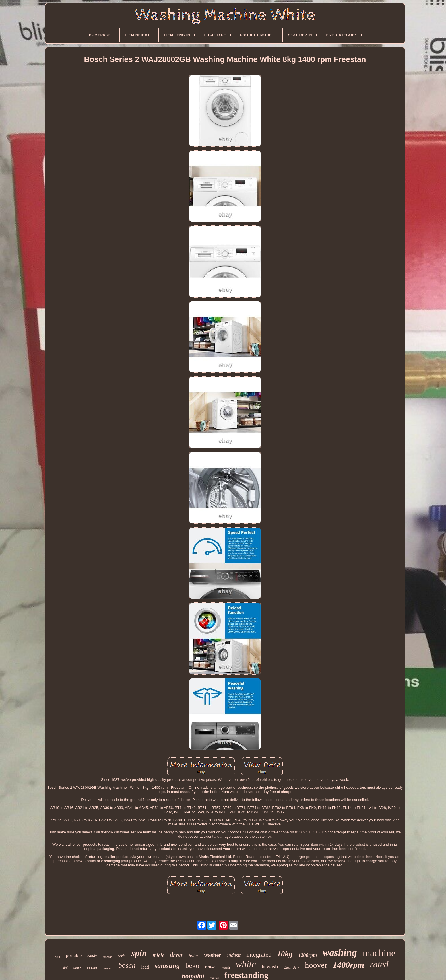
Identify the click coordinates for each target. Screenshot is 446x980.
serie (122, 956)
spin (139, 953)
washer (213, 955)
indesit (234, 955)
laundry (292, 968)
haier (193, 956)
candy (92, 956)
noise (210, 967)
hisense (108, 957)
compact (108, 968)
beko (192, 966)
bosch (127, 965)
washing (340, 953)
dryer (177, 955)
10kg (285, 954)
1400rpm (348, 965)
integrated (259, 955)
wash (225, 967)
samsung (167, 966)
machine (379, 953)
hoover (316, 965)
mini (64, 967)
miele (159, 955)
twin (57, 957)
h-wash (270, 966)
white (246, 964)
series (92, 967)
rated (379, 964)
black (77, 967)
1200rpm (307, 955)
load (145, 967)
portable (74, 955)
